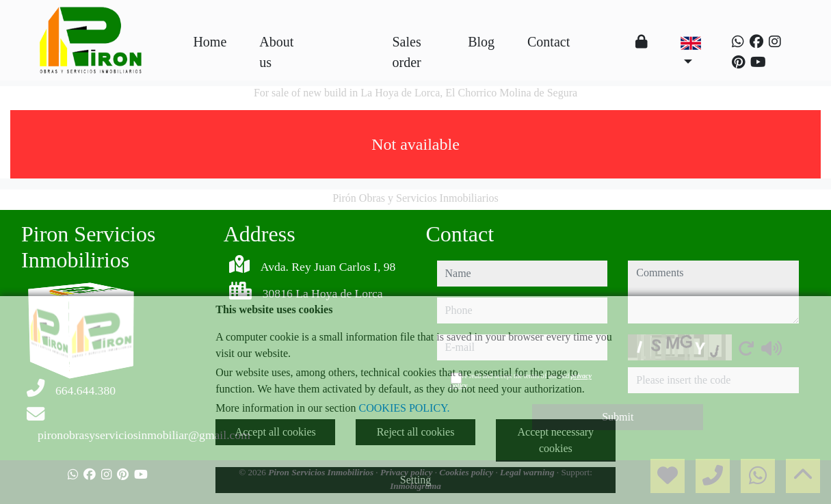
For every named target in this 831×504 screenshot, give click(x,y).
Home (210, 42)
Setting (415, 480)
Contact (549, 42)
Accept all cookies (276, 432)
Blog (481, 42)
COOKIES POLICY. (405, 408)
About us (276, 52)
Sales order (407, 52)
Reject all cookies (416, 432)
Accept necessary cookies (556, 440)
